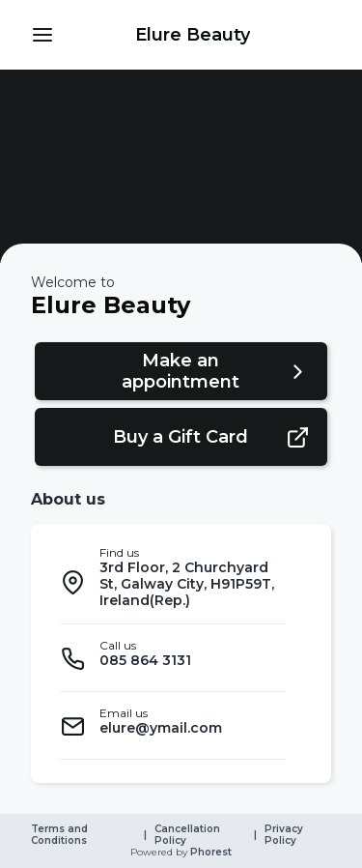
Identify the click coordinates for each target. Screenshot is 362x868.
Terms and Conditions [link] (61, 835)
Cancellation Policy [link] (189, 835)
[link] (193, 35)
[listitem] (173, 582)
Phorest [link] (209, 853)
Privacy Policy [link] (285, 835)
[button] (42, 35)
